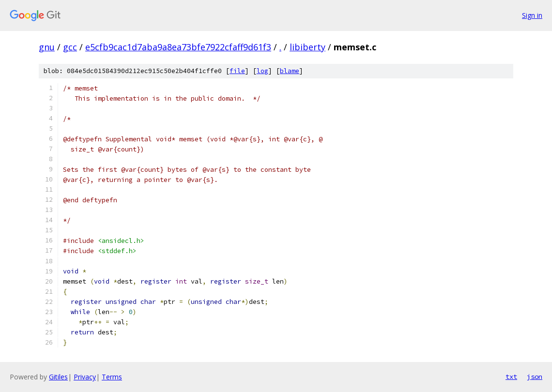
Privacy (85, 377)
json (535, 377)
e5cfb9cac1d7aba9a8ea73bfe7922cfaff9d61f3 (178, 47)
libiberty (307, 47)
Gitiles (58, 377)
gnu (47, 47)
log (262, 71)
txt (511, 377)
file (237, 71)
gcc (70, 47)
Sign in (532, 15)
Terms (112, 377)
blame (290, 71)
